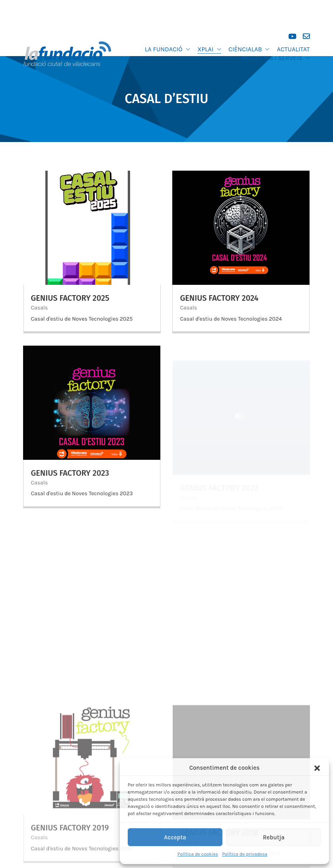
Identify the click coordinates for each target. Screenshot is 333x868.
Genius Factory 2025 (70, 298)
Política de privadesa (245, 854)
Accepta (175, 837)
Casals (40, 308)
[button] (317, 768)
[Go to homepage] (67, 54)
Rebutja (274, 837)
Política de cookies (198, 854)
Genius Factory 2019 (70, 835)
